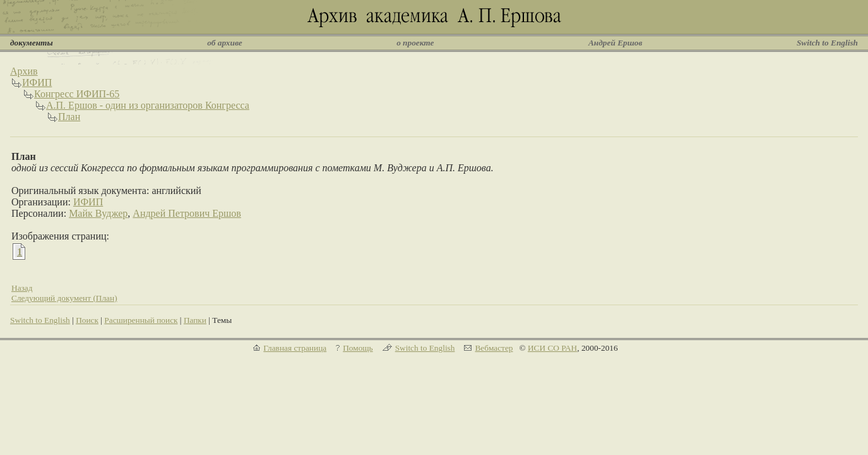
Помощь (358, 348)
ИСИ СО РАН (552, 348)
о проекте (415, 43)
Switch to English (827, 43)
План (69, 117)
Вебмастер (494, 348)
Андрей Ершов (615, 43)
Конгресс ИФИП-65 (77, 94)
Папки (195, 320)
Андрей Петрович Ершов (187, 213)
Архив (24, 71)
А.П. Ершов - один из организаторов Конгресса (148, 105)
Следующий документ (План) (64, 298)
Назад (22, 288)
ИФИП (37, 82)
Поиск (87, 320)
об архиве (225, 43)
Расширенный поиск (141, 320)
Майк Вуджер (98, 213)
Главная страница (295, 348)
